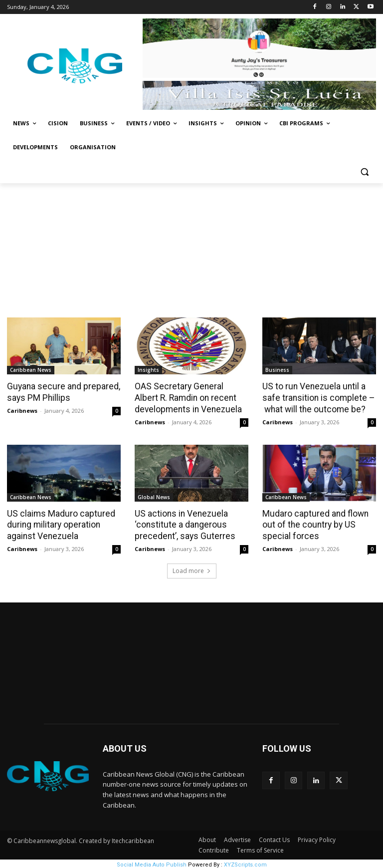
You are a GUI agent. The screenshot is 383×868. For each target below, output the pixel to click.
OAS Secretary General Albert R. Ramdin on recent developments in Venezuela (190, 397)
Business (277, 370)
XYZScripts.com (245, 863)
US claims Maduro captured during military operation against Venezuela (59, 524)
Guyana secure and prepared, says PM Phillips (61, 392)
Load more (192, 569)
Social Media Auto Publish (152, 863)
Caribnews (22, 410)
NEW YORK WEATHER (191, 660)
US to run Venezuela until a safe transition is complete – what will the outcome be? (316, 397)
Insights (148, 370)
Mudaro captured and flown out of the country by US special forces (314, 524)
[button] (364, 171)
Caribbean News (31, 370)
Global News (154, 496)
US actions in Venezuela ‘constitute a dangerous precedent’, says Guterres (182, 524)
